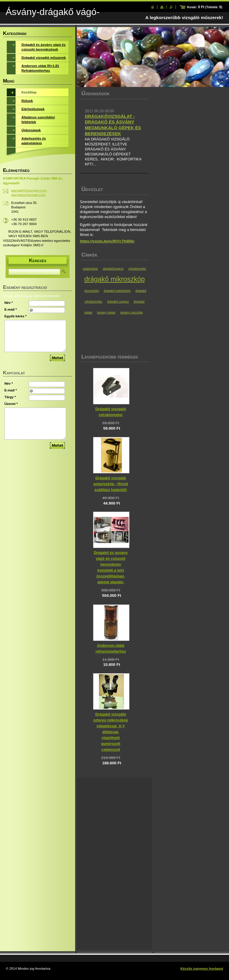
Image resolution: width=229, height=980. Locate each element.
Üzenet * (11, 404)
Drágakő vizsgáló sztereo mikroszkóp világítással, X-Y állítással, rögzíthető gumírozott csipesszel (111, 732)
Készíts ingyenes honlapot (202, 969)
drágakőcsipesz (113, 269)
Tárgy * (10, 397)
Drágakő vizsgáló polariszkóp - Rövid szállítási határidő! (111, 484)
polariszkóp (90, 269)
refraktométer (137, 269)
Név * (9, 303)
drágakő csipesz (118, 302)
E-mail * (11, 309)
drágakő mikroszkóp (114, 279)
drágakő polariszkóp (117, 291)
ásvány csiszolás (132, 313)
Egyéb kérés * (16, 316)
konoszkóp (92, 291)
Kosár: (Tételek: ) (205, 7)
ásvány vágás (106, 313)
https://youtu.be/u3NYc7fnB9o (107, 241)
